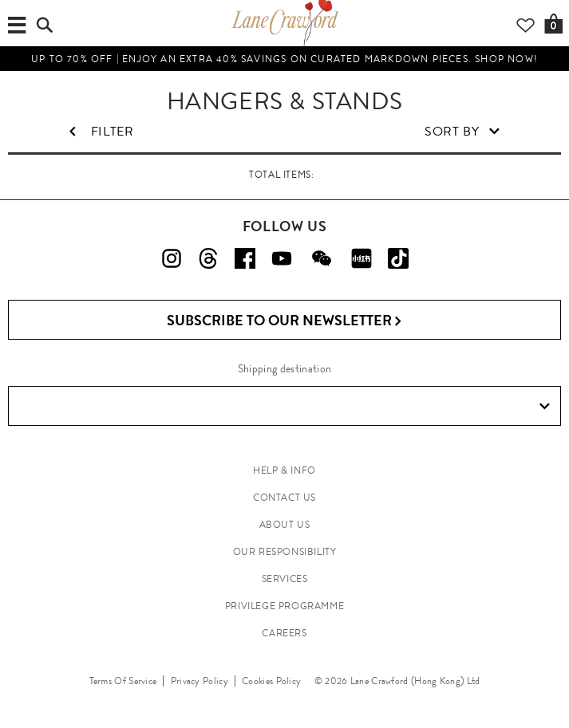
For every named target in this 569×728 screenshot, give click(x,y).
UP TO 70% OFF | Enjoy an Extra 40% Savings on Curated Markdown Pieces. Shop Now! (284, 59)
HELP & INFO (284, 470)
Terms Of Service (123, 681)
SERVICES (285, 579)
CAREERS (284, 633)
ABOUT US (285, 525)
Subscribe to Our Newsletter (284, 321)
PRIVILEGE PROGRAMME (284, 606)
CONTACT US (284, 498)
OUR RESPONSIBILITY (285, 552)
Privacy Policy (200, 681)
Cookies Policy (271, 681)
